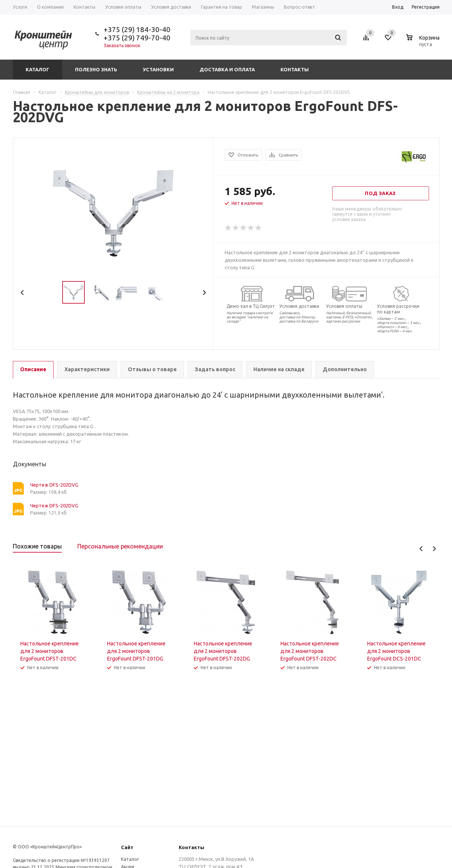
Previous (22, 293)
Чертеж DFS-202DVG (54, 485)
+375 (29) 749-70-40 (137, 38)
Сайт (127, 847)
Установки (158, 69)
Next (204, 293)
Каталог (38, 69)
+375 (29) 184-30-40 (137, 29)
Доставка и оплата (227, 69)
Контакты (295, 69)
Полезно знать (96, 69)
